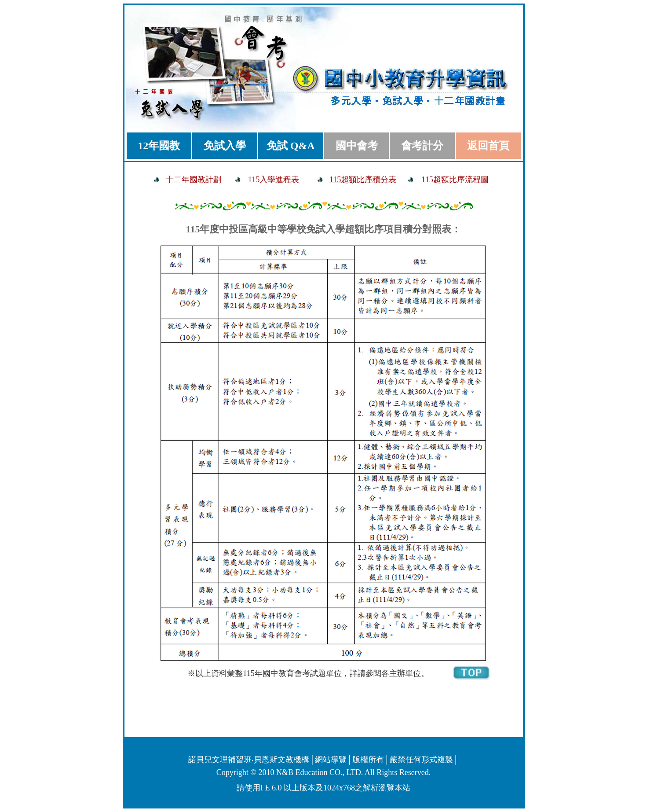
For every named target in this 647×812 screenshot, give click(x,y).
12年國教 (159, 146)
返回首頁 (488, 146)
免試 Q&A (291, 146)
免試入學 (225, 146)
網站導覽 (331, 760)
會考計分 (422, 146)
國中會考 (357, 146)
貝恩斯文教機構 (281, 760)
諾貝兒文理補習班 (220, 760)
